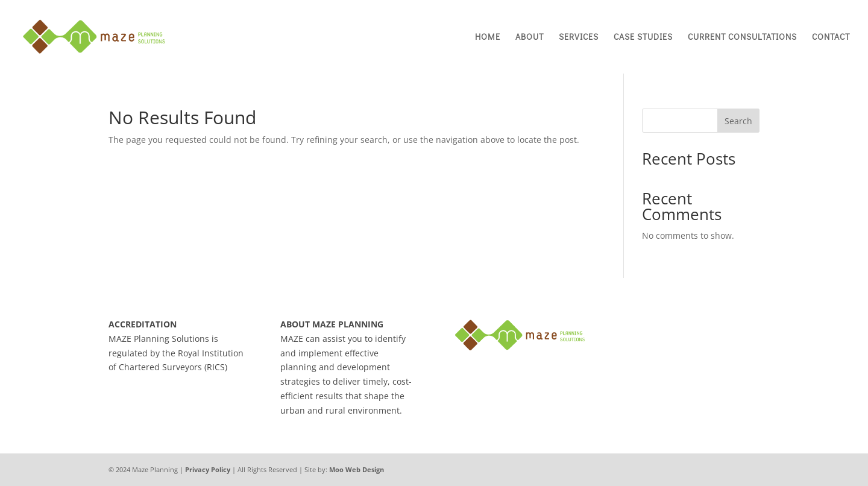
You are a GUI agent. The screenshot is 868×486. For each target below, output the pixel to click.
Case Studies (643, 37)
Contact (831, 37)
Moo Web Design (357, 469)
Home (488, 37)
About (530, 37)
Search (738, 121)
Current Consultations (742, 37)
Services (579, 37)
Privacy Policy (208, 469)
